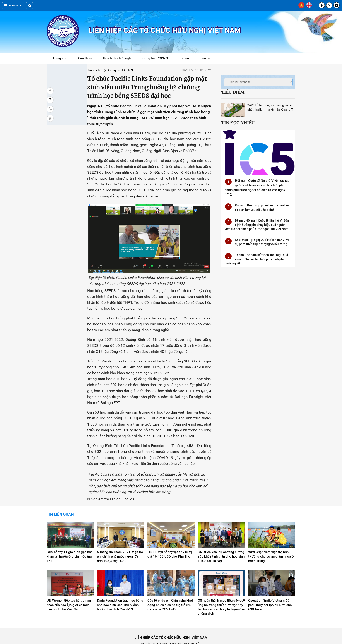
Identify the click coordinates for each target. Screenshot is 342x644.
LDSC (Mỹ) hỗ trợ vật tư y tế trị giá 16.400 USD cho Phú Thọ (170, 536)
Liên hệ (205, 58)
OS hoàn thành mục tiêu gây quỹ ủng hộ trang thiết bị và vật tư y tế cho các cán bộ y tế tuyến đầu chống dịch (221, 589)
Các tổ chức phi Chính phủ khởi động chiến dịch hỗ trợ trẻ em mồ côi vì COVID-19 (170, 587)
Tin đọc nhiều (238, 123)
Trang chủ (60, 58)
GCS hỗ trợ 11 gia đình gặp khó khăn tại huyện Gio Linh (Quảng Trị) (70, 538)
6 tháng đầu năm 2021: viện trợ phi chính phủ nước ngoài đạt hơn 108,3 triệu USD (120, 538)
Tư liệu (186, 59)
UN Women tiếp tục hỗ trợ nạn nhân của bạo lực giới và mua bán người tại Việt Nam (69, 587)
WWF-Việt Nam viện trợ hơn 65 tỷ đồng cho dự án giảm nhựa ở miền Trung (271, 538)
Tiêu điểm (233, 92)
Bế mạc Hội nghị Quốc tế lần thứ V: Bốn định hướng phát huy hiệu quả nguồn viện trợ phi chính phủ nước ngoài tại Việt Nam (257, 225)
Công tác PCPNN (155, 58)
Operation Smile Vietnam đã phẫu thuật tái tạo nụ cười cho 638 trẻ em (270, 587)
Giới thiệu (85, 58)
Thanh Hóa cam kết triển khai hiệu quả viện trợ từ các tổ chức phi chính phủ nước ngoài (256, 259)
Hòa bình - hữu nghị (117, 58)
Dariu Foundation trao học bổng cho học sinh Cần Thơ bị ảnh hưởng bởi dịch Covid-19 (120, 587)
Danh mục (13, 6)
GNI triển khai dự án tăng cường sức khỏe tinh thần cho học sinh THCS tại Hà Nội (221, 538)
